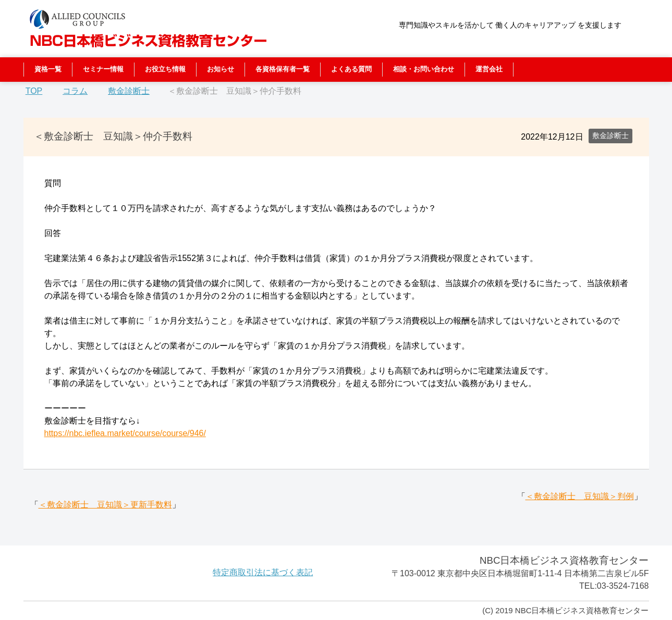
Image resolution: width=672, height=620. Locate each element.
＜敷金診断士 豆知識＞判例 (580, 496)
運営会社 (489, 69)
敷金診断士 (610, 135)
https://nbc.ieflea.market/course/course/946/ (125, 433)
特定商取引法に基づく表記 (263, 572)
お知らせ (221, 69)
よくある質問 (351, 69)
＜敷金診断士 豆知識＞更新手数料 (105, 505)
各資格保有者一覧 (283, 69)
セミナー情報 (103, 69)
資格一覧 (48, 69)
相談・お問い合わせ (424, 69)
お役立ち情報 (165, 69)
